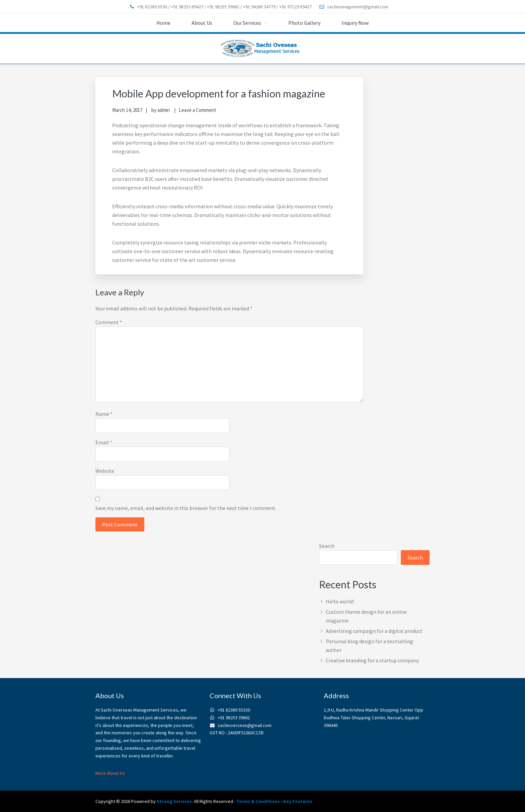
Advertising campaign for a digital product (374, 631)
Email (104, 442)
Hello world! (340, 601)
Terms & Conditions (258, 801)
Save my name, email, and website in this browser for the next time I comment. (186, 508)
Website (105, 471)
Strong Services (174, 801)
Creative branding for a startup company (372, 660)
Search (327, 546)
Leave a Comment (198, 110)
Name (104, 414)
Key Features (298, 801)
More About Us (110, 773)
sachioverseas (262, 49)
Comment (109, 322)
